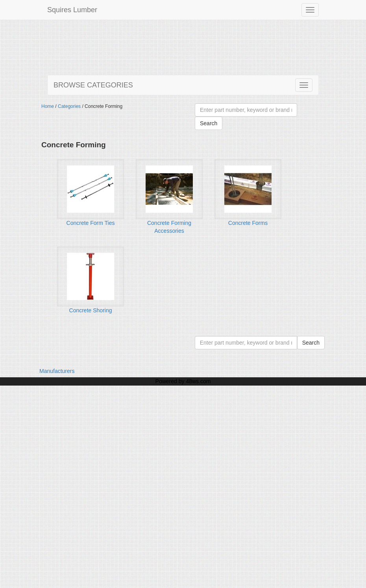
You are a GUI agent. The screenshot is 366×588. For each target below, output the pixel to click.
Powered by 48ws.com (183, 381)
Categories (69, 106)
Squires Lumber (72, 10)
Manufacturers (57, 371)
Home (48, 106)
